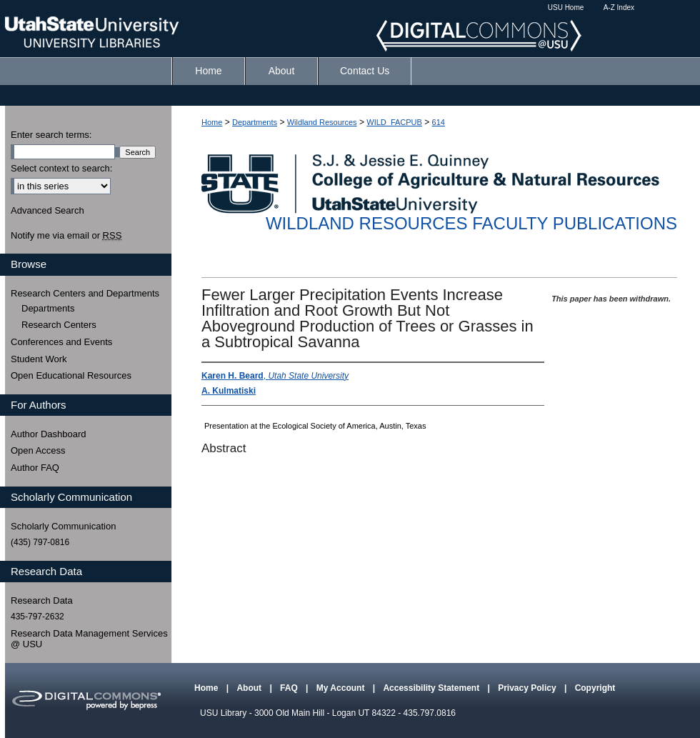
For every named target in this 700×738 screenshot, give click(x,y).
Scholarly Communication (63, 526)
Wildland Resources (322, 122)
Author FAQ (35, 468)
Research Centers (59, 325)
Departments (255, 122)
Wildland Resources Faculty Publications (471, 223)
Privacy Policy (528, 688)
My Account (342, 688)
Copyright (595, 688)
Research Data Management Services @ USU (89, 639)
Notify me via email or (66, 236)
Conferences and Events (61, 342)
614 (439, 122)
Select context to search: (61, 168)
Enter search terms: (51, 135)
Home (212, 122)
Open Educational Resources (71, 375)
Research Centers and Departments (85, 293)
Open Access (38, 450)
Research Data (42, 600)
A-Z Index (619, 8)
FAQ (290, 688)
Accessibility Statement (432, 688)
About (250, 688)
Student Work (39, 359)
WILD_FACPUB (394, 122)
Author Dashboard (49, 434)
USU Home (566, 8)
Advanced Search (47, 210)
